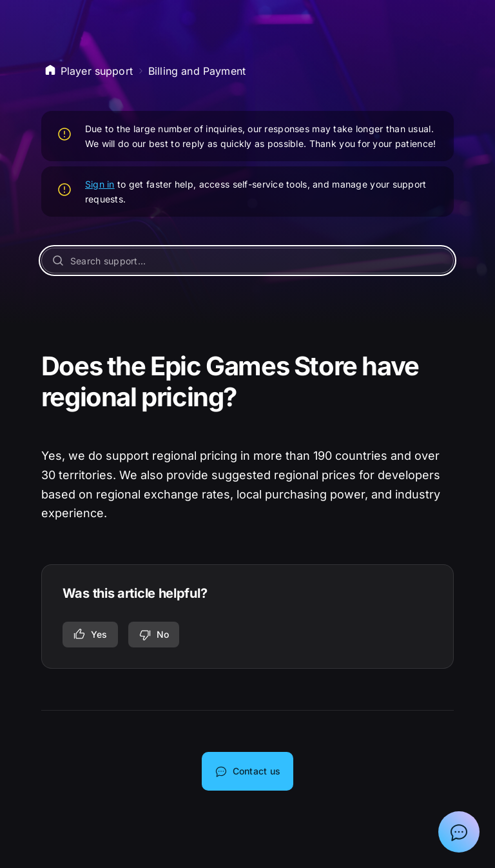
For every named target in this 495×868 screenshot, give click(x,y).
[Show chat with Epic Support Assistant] (459, 832)
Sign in (100, 184)
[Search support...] (248, 261)
